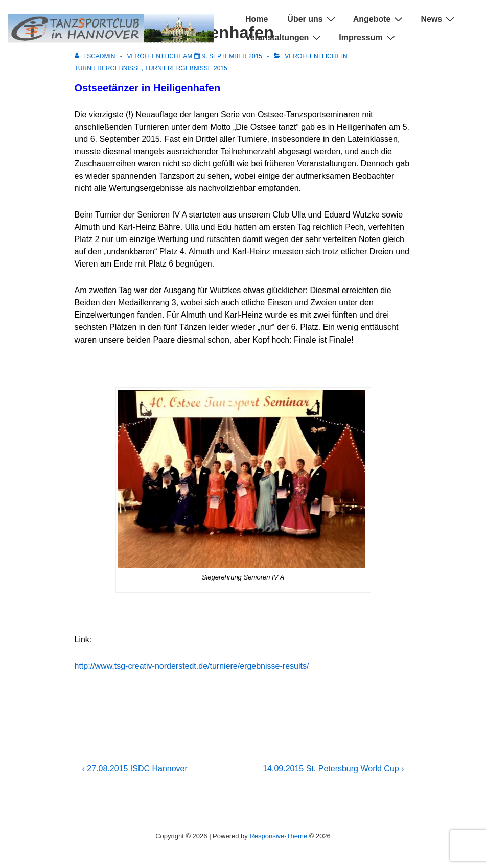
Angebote (379, 19)
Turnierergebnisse (108, 68)
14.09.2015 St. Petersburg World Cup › (333, 769)
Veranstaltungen (284, 38)
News (439, 19)
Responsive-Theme (278, 836)
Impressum (368, 38)
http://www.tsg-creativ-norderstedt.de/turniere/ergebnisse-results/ (192, 666)
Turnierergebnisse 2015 (186, 68)
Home (257, 19)
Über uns (312, 19)
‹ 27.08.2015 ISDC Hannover (135, 769)
